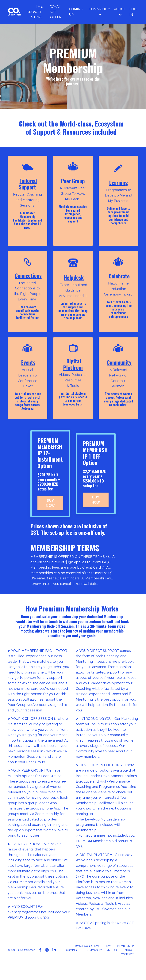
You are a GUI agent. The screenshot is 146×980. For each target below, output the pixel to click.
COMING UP (76, 12)
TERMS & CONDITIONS (86, 963)
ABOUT (120, 12)
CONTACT (127, 971)
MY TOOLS (113, 967)
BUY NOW (50, 517)
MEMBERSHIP (125, 963)
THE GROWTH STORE (34, 12)
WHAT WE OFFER (55, 12)
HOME (109, 963)
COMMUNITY (99, 12)
